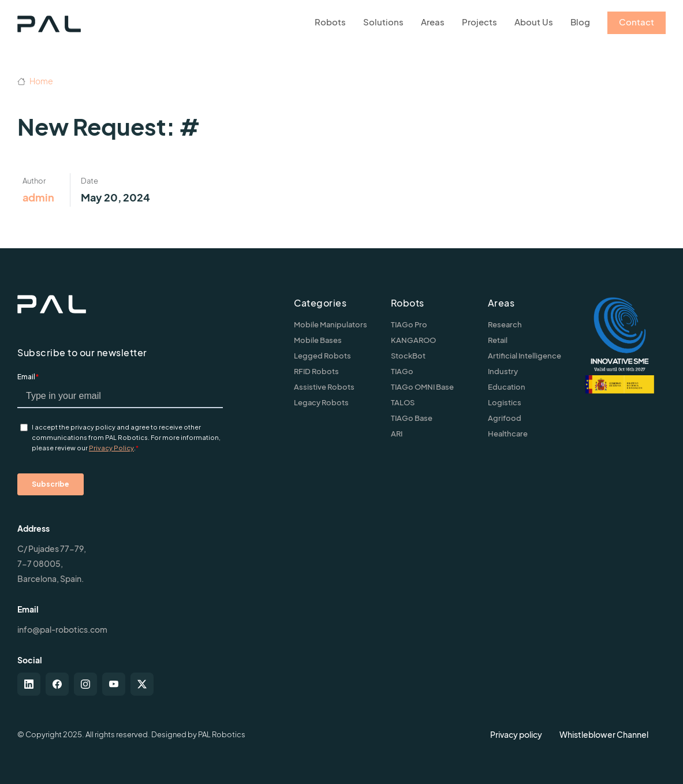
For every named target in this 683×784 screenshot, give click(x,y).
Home (35, 81)
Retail (498, 340)
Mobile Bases (318, 340)
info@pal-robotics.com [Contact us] (62, 629)
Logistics (505, 402)
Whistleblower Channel (604, 734)
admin (38, 197)
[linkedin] (29, 684)
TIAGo (402, 371)
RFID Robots (316, 371)
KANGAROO (413, 340)
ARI (397, 434)
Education (507, 387)
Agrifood (505, 418)
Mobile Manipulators (331, 324)
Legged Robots (322, 356)
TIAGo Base (412, 418)
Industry (503, 371)
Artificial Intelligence (525, 356)
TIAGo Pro (409, 324)
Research (505, 324)
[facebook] (57, 684)
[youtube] (114, 684)
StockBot (408, 356)
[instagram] (85, 684)
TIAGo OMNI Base (422, 387)
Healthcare (508, 434)
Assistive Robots (324, 387)
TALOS (403, 402)
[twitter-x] (142, 684)
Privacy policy (516, 734)
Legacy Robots (321, 402)
